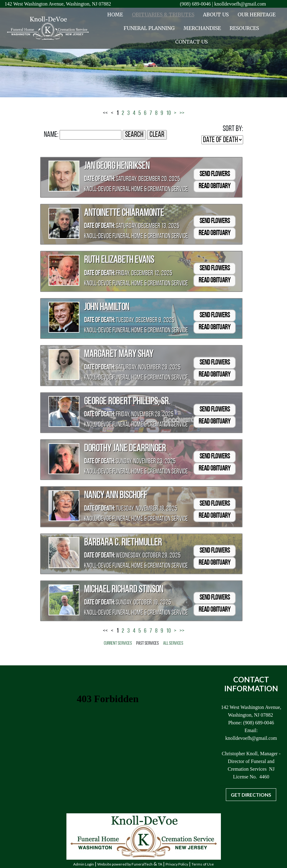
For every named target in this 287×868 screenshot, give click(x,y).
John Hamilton (107, 308)
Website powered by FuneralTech (125, 864)
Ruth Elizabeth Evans (119, 260)
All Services (173, 643)
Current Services (118, 643)
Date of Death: (99, 179)
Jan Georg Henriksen (117, 166)
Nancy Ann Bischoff (116, 496)
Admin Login (84, 864)
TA (160, 864)
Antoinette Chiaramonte (124, 213)
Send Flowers (215, 174)
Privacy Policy (177, 864)
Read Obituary (215, 186)
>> (182, 113)
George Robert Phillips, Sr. (127, 402)
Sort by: (233, 129)
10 (169, 113)
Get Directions (251, 795)
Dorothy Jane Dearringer (125, 449)
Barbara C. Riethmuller (123, 543)
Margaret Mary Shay (119, 355)
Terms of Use (203, 864)
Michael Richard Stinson (124, 590)
